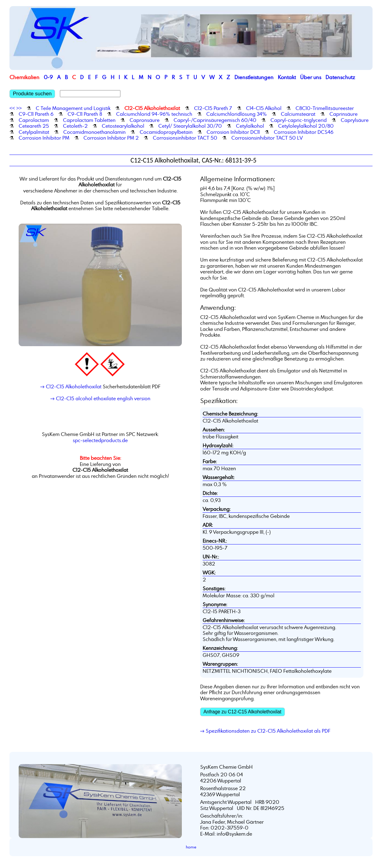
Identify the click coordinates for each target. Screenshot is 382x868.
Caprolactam (34, 120)
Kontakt (287, 77)
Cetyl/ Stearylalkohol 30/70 (190, 126)
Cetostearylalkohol (123, 126)
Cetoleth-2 (75, 126)
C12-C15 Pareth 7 (213, 108)
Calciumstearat (298, 114)
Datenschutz (340, 77)
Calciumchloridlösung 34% (237, 114)
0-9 (48, 77)
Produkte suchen (32, 94)
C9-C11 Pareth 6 (36, 114)
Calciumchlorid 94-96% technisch (154, 114)
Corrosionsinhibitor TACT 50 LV (267, 138)
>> (19, 108)
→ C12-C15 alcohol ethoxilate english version (100, 398)
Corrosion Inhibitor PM (44, 138)
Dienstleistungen (254, 77)
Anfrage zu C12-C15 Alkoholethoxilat (242, 712)
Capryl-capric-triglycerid (299, 120)
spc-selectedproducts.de (100, 440)
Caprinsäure (343, 114)
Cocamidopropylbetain (166, 132)
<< (12, 108)
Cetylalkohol (250, 126)
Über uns (311, 77)
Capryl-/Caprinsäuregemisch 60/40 (215, 120)
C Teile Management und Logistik (73, 108)
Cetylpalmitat (34, 132)
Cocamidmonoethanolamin (94, 132)
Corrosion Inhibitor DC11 (233, 132)
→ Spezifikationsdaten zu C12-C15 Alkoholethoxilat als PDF (265, 731)
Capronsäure (145, 120)
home (191, 847)
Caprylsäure (355, 120)
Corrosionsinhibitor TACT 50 (185, 138)
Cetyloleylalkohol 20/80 (306, 126)
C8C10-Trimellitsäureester (325, 108)
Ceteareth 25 (34, 126)
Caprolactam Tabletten (89, 120)
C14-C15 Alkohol (264, 108)
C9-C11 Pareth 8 (85, 114)
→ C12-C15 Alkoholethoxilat (71, 386)
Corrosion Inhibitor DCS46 (304, 132)
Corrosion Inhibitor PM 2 (111, 138)
